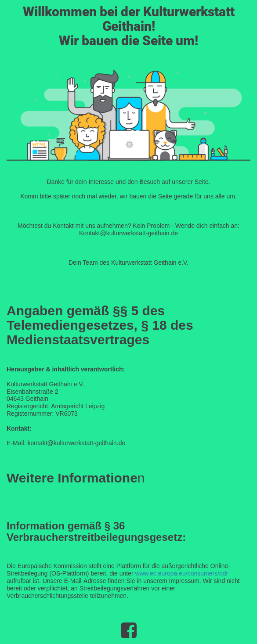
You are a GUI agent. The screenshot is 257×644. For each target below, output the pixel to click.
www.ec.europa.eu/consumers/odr (182, 573)
